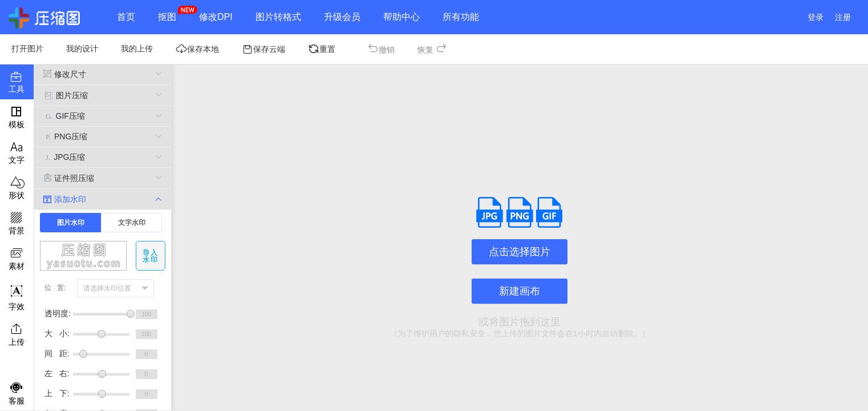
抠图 (167, 17)
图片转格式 (278, 17)
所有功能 (461, 17)
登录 (816, 17)
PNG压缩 (104, 137)
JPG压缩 (104, 157)
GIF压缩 (104, 116)
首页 (126, 17)
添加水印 (103, 199)
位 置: (55, 288)
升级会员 (342, 17)
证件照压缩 (103, 178)
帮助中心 (401, 17)
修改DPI (216, 17)
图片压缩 (104, 95)
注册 (843, 17)
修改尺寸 (103, 74)
